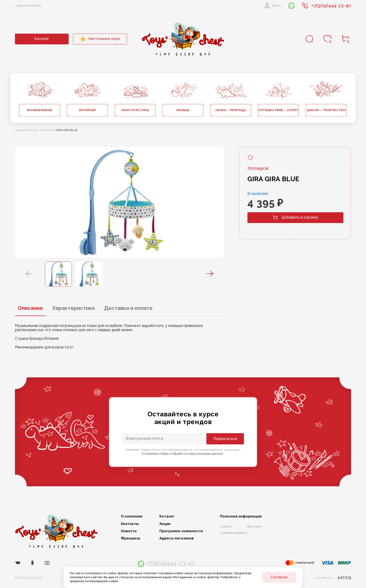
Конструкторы (135, 110)
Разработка (333, 578)
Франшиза (131, 538)
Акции (165, 524)
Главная (20, 130)
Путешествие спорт (279, 110)
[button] (29, 274)
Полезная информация (241, 516)
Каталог (42, 39)
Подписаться (225, 439)
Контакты (130, 524)
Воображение (40, 110)
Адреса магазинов (28, 5)
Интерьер (87, 110)
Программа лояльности (181, 531)
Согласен (279, 577)
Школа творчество (326, 110)
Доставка (254, 526)
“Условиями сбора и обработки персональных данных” (183, 454)
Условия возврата (233, 533)
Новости (129, 531)
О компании (132, 516)
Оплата (226, 526)
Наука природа (231, 110)
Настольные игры (100, 39)
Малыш (183, 110)
